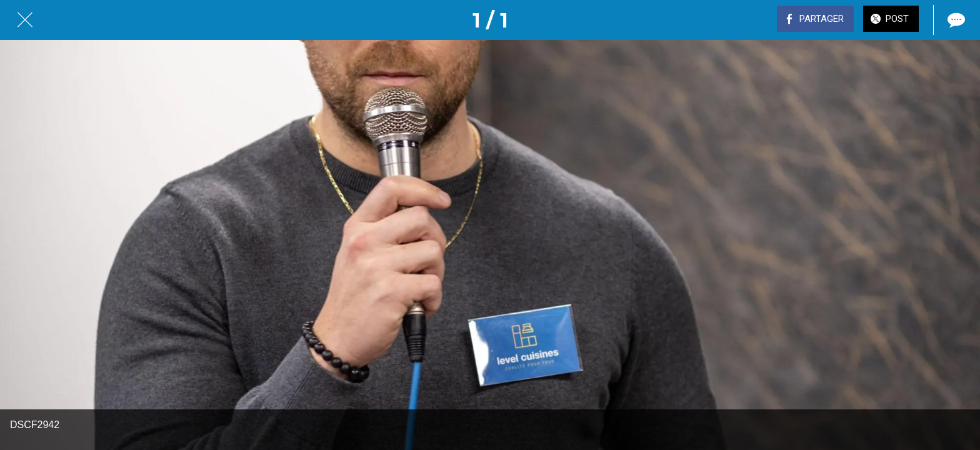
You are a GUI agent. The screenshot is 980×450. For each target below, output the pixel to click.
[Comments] (955, 20)
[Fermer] (25, 20)
